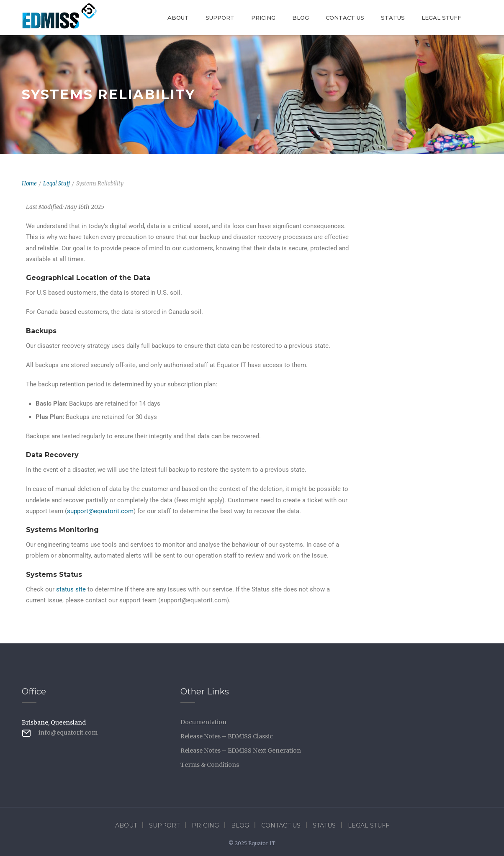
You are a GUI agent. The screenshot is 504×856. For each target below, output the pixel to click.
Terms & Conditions (210, 765)
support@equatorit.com (100, 511)
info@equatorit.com (68, 733)
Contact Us (345, 18)
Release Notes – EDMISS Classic (227, 736)
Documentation (203, 722)
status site (71, 589)
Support (220, 18)
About (178, 18)
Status (393, 18)
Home (29, 184)
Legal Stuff (441, 18)
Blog (301, 18)
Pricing (263, 18)
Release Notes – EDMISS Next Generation (241, 751)
